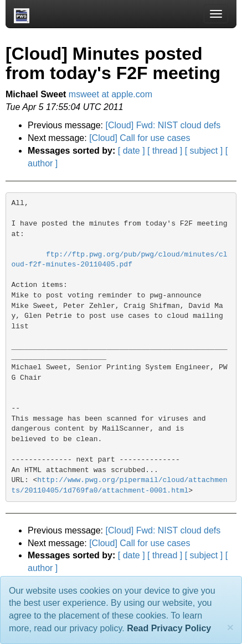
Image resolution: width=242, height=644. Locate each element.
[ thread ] (165, 151)
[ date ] (132, 151)
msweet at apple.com (110, 94)
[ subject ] (204, 151)
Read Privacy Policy (169, 628)
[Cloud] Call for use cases (140, 138)
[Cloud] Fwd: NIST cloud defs (163, 125)
